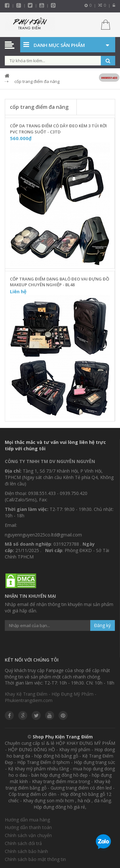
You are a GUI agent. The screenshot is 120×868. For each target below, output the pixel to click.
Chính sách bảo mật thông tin (35, 859)
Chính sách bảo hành (26, 851)
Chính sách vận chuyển (28, 835)
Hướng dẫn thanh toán (28, 827)
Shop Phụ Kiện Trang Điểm (63, 737)
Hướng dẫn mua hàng (27, 820)
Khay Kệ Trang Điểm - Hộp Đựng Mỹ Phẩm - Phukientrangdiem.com (51, 697)
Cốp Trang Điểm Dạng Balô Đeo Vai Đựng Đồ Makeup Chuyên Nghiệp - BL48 (60, 282)
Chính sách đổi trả (23, 843)
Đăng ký (102, 625)
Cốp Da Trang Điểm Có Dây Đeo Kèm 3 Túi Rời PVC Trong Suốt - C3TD (58, 129)
